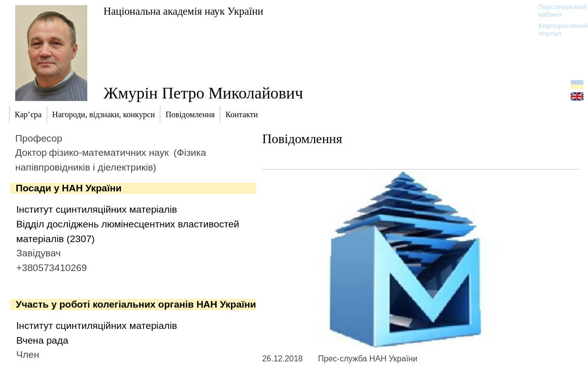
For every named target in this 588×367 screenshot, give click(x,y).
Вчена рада (42, 340)
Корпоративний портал (557, 29)
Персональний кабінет (557, 11)
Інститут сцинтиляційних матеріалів (97, 209)
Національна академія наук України (183, 11)
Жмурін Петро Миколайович (203, 93)
